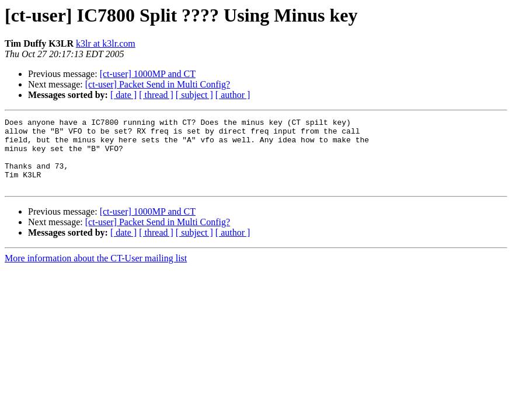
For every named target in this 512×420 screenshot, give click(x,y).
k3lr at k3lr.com (106, 43)
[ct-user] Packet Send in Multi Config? (158, 84)
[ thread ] (156, 95)
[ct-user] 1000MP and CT (148, 74)
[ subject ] (194, 95)
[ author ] (233, 95)
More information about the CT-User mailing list (96, 272)
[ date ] (123, 95)
